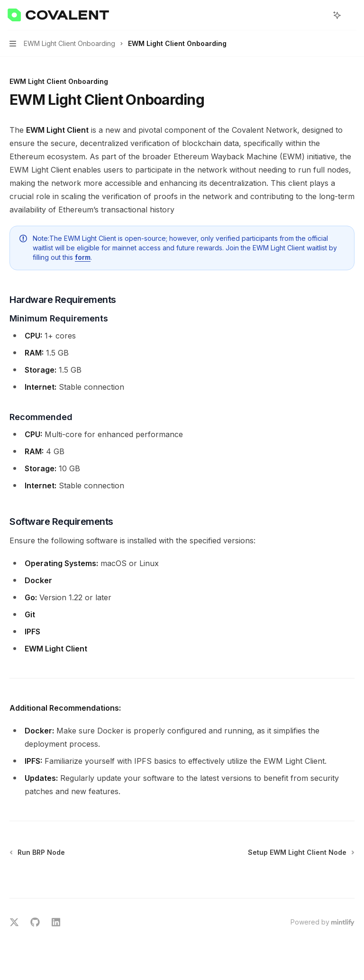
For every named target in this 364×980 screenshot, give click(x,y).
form (83, 257)
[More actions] (352, 15)
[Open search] (319, 15)
